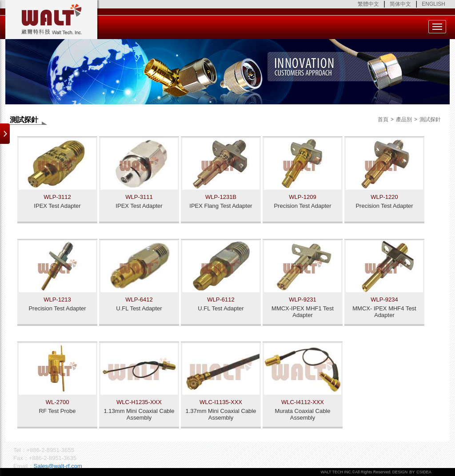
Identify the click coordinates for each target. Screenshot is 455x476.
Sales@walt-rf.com (58, 466)
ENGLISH (433, 4)
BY (412, 472)
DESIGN (400, 472)
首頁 (383, 119)
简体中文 (400, 4)
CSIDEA (424, 472)
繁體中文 (368, 4)
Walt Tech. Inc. (52, 20)
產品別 (404, 119)
